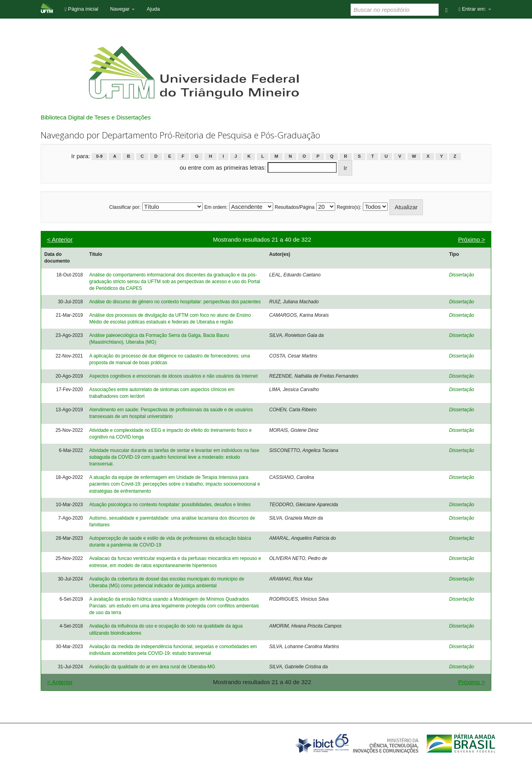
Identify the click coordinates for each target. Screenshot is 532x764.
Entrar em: (475, 9)
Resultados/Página (295, 207)
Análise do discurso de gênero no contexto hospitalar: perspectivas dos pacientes (175, 302)
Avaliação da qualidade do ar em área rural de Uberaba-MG (152, 667)
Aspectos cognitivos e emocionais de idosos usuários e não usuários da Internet (174, 376)
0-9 (99, 157)
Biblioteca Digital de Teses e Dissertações (96, 117)
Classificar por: (125, 207)
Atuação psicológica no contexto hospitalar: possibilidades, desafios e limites (170, 505)
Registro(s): (349, 207)
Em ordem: (216, 207)
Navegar (123, 9)
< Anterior (60, 239)
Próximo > (472, 239)
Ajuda (153, 9)
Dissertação (461, 275)
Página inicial (82, 9)
